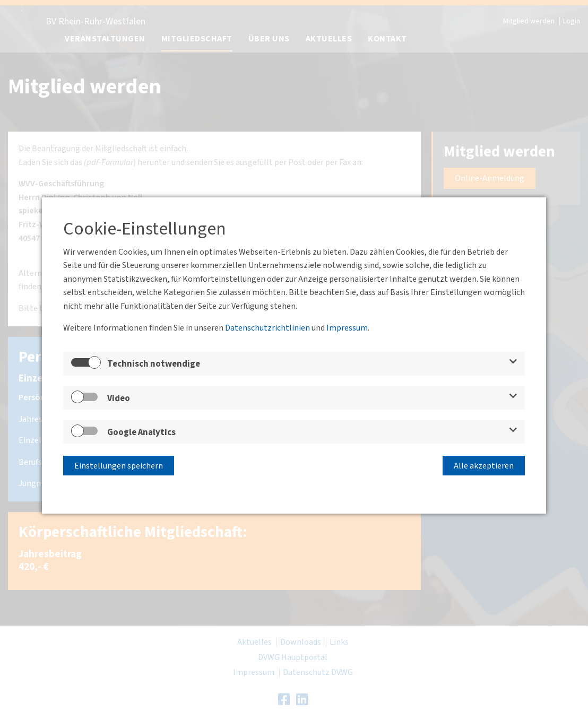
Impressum (347, 328)
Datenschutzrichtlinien (267, 328)
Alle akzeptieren (484, 465)
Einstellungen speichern (119, 465)
